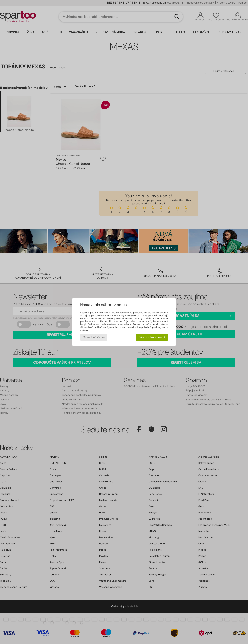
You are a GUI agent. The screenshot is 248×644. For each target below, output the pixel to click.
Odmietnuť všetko (94, 337)
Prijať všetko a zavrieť (152, 337)
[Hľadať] (177, 17)
